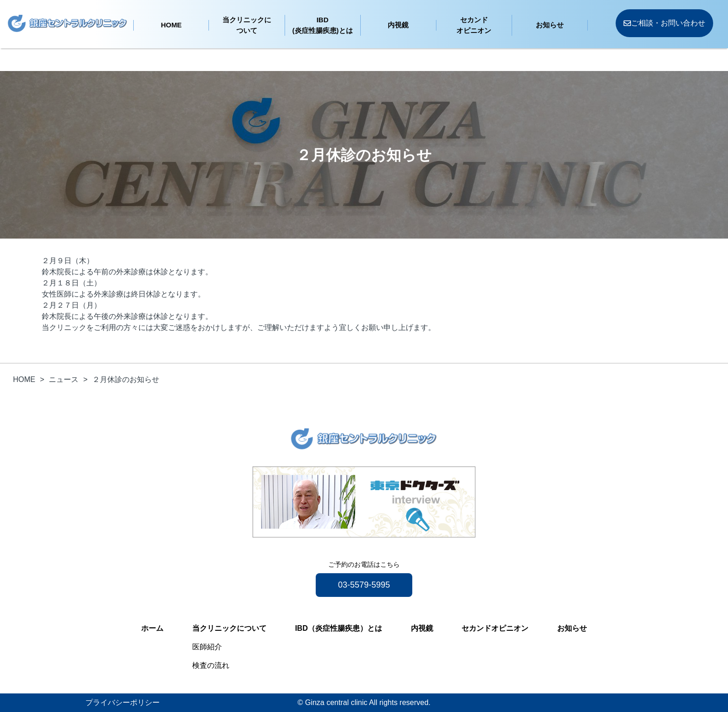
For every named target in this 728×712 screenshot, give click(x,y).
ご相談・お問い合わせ (664, 23)
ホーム (152, 628)
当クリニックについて (247, 25)
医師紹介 (207, 647)
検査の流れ (211, 665)
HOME (171, 25)
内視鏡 (398, 25)
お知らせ (550, 25)
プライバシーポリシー (123, 702)
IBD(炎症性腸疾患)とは (323, 25)
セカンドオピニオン (474, 25)
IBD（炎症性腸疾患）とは (338, 628)
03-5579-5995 (364, 585)
